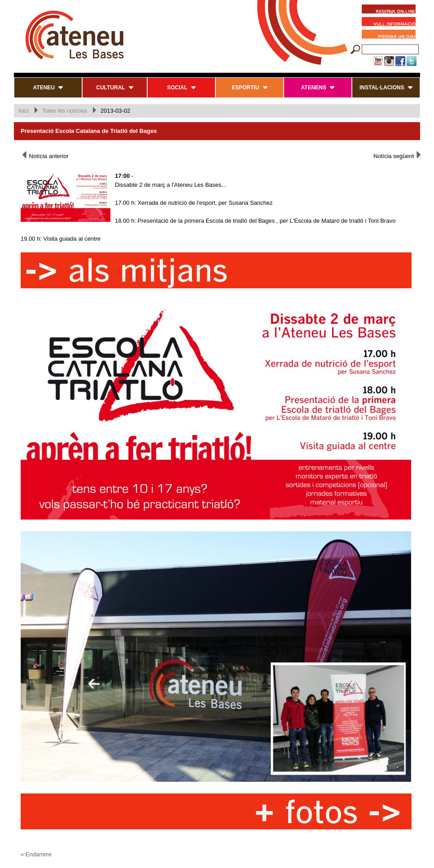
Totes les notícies (65, 111)
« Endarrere (36, 854)
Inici (24, 111)
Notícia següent (398, 155)
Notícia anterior (45, 155)
